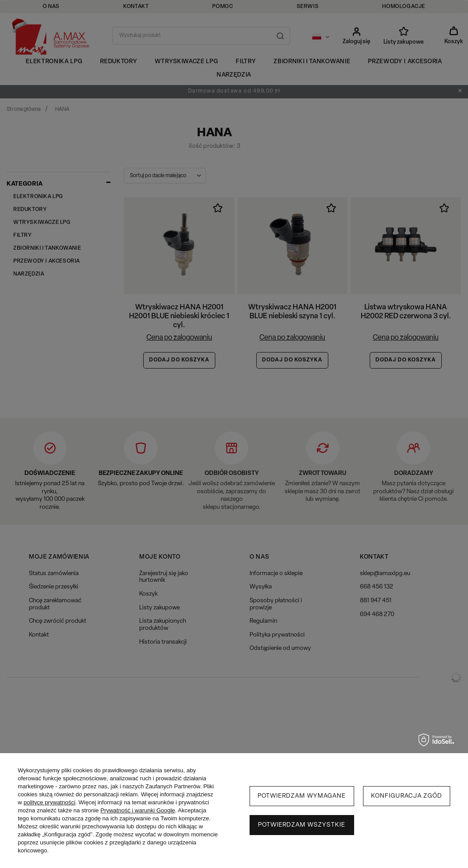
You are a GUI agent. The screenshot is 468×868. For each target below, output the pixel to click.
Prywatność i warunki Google (138, 810)
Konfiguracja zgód (407, 796)
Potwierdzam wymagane (302, 796)
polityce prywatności (49, 802)
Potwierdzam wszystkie (302, 825)
